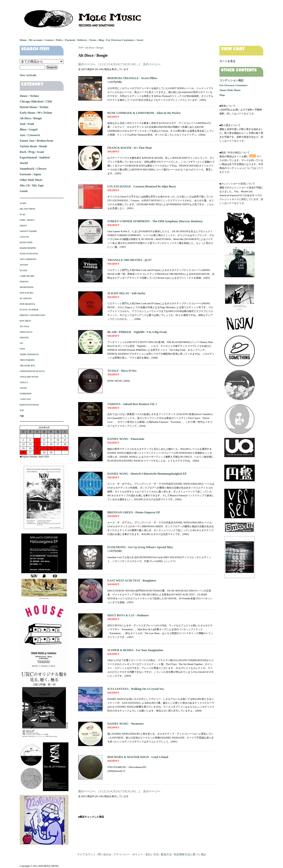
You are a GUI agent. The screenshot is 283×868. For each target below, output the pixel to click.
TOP (80, 48)
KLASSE (24, 271)
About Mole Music (230, 90)
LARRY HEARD (27, 276)
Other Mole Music (31, 180)
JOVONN (24, 265)
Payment (70, 40)
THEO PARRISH (27, 360)
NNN (22, 411)
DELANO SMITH (27, 209)
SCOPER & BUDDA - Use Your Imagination (135, 650)
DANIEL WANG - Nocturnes (126, 724)
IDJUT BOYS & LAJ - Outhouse (128, 615)
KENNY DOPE (26, 243)
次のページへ (152, 64)
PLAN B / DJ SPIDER (29, 310)
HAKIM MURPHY (28, 248)
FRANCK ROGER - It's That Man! (130, 148)
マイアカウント (86, 854)
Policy (59, 40)
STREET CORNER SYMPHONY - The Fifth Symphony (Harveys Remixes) (155, 221)
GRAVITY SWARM (28, 231)
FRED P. (23, 226)
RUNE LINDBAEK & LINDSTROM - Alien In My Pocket (144, 113)
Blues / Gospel (29, 129)
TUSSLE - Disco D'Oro (122, 371)
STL (22, 343)
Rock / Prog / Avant (32, 152)
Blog (101, 40)
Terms (93, 40)
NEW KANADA (27, 293)
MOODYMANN (27, 287)
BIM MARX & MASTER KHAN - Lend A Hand (138, 757)
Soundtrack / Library (33, 169)
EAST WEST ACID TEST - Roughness (132, 581)
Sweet (140, 40)
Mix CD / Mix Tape (32, 185)
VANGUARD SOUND (29, 377)
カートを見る (227, 61)
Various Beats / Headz (33, 146)
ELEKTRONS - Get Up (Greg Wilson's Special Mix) (140, 547)
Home (23, 40)
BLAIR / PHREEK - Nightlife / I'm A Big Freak (137, 332)
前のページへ (87, 64)
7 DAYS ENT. (25, 399)
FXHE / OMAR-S (27, 220)
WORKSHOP (26, 394)
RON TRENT (25, 321)
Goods (24, 191)
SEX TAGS (24, 327)
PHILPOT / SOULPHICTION (32, 315)
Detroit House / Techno (34, 107)
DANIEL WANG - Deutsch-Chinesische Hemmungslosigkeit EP (147, 474)
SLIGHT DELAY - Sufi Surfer (126, 293)
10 (133, 64)
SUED (22, 349)
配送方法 (166, 854)
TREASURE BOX (27, 366)
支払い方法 (152, 854)
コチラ (240, 114)
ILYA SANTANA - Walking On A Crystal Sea (136, 689)
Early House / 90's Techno (36, 113)
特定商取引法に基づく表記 (190, 854)
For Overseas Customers (120, 40)
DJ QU (23, 215)
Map (222, 95)
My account (35, 40)
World (24, 163)
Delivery (82, 40)
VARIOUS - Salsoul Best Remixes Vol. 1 (132, 404)
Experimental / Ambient (35, 157)
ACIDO (23, 203)
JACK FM (24, 237)
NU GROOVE (26, 299)
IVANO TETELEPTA (29, 254)
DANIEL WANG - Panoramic (126, 439)
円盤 (22, 416)
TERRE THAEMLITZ (29, 355)
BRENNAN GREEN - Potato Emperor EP (134, 512)
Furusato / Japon (30, 174)
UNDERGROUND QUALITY (32, 371)
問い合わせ (105, 854)
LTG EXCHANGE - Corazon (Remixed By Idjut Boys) (142, 186)
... (137, 64)
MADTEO (24, 282)
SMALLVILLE (26, 332)
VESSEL (24, 388)
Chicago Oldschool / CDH (36, 102)
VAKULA (24, 383)
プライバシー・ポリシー (128, 854)
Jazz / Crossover (30, 135)
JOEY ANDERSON (28, 259)
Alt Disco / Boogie (94, 48)
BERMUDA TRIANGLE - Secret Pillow (132, 78)
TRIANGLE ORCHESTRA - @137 (130, 260)
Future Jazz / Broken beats (37, 141)
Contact (49, 40)
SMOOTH (24, 338)
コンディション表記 (231, 80)
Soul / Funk (27, 124)
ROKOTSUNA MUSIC (29, 405)
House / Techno (29, 96)
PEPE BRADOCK (27, 304)
